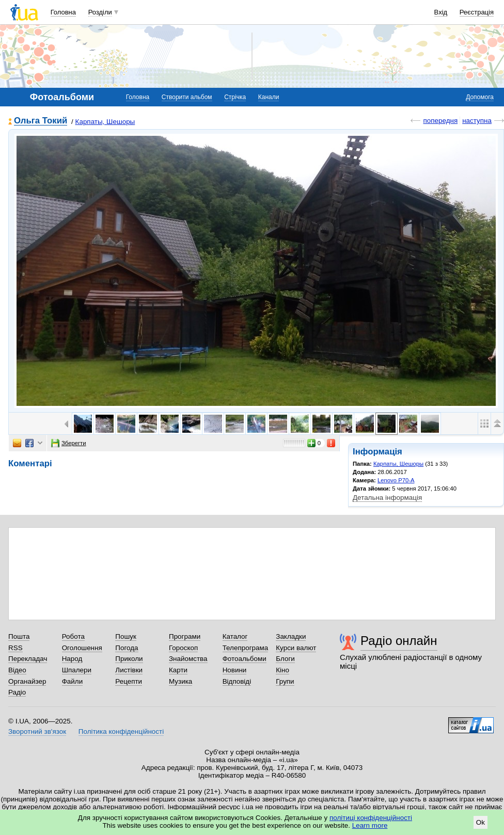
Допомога (480, 97)
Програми (185, 636)
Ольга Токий (41, 121)
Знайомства (188, 659)
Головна (63, 12)
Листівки (129, 670)
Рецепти (129, 681)
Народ (72, 659)
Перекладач (28, 659)
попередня (440, 121)
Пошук (126, 636)
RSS (15, 648)
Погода (127, 648)
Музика (180, 681)
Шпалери (77, 670)
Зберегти (69, 443)
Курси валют (296, 648)
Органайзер (27, 681)
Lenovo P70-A (396, 480)
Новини (235, 670)
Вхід (441, 12)
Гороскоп (183, 648)
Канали (269, 97)
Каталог (235, 636)
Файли (73, 681)
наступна (477, 121)
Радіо (17, 692)
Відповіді (237, 681)
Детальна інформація (387, 498)
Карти (178, 670)
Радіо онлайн (399, 641)
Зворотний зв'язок (37, 731)
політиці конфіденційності (371, 818)
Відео (17, 670)
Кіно (282, 670)
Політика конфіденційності (121, 731)
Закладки (291, 636)
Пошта (19, 636)
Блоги (285, 659)
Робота (73, 636)
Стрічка (235, 97)
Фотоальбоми (245, 659)
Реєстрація (477, 12)
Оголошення (82, 648)
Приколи (129, 659)
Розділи (100, 12)
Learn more (370, 825)
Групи (285, 681)
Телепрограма (246, 648)
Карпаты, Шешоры (105, 122)
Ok (481, 822)
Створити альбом (187, 97)
